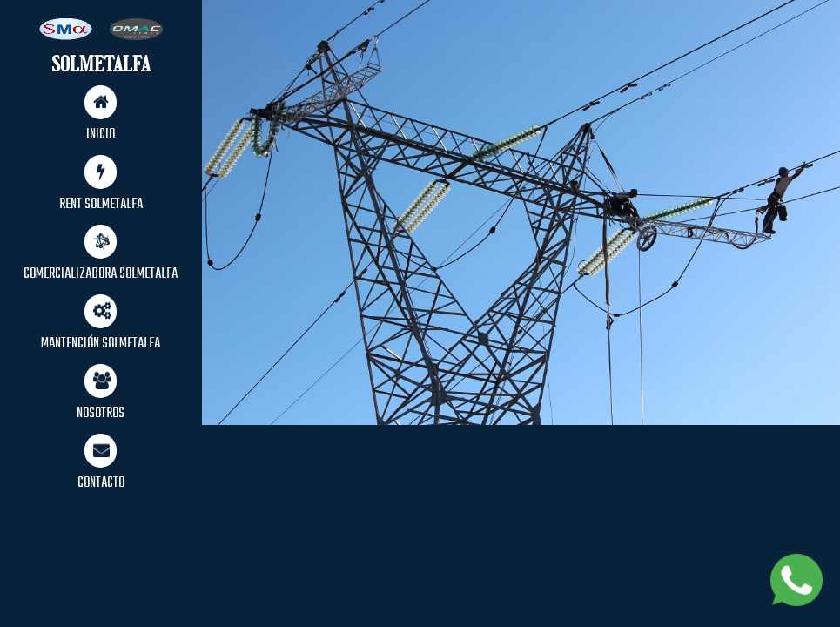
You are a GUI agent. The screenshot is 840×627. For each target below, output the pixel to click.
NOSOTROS (101, 394)
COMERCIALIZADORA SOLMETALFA (101, 255)
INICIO (101, 116)
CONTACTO (101, 464)
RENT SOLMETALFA (101, 185)
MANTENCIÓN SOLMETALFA (101, 325)
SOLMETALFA (101, 64)
